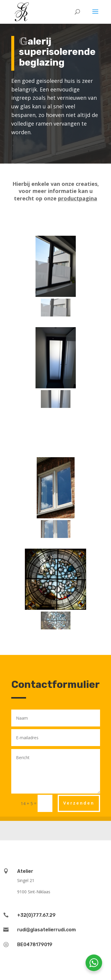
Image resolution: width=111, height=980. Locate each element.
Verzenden (79, 803)
